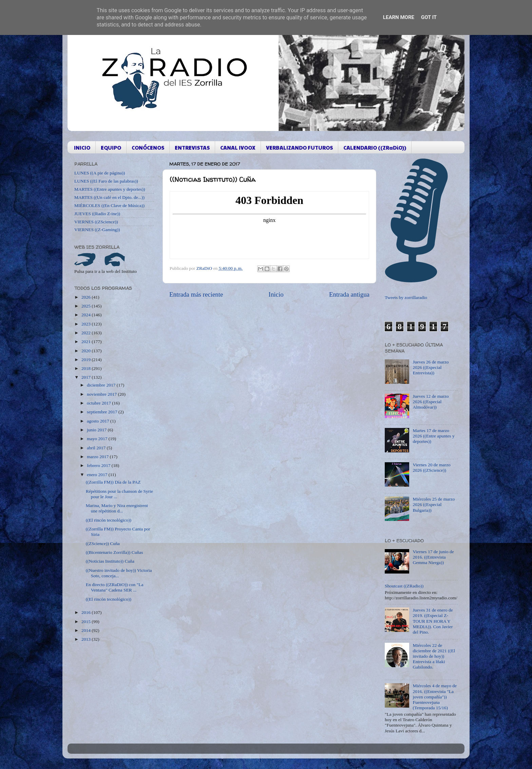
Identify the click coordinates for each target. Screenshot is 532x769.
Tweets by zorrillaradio (406, 297)
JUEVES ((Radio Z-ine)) (97, 214)
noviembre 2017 (102, 394)
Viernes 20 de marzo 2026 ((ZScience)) (431, 467)
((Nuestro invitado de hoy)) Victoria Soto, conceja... (119, 573)
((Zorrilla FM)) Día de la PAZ (113, 482)
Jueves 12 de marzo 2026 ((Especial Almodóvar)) (431, 402)
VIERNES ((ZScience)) (96, 222)
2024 (87, 315)
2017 (87, 377)
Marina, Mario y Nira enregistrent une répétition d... (117, 508)
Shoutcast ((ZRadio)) (404, 586)
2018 (87, 368)
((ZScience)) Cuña (103, 543)
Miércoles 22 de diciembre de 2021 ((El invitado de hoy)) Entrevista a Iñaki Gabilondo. (434, 656)
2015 (87, 622)
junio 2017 (97, 430)
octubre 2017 (99, 403)
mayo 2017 (98, 439)
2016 (87, 612)
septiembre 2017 (103, 412)
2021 (87, 342)
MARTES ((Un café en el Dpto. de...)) (109, 197)
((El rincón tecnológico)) (109, 520)
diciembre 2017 (102, 385)
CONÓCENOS (148, 147)
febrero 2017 (99, 465)
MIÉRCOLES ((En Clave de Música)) (109, 205)
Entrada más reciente (196, 294)
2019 (87, 360)
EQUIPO (111, 147)
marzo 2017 (98, 457)
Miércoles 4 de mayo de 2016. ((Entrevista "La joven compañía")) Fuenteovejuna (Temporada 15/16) (435, 697)
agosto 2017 (99, 421)
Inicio (276, 294)
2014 (87, 630)
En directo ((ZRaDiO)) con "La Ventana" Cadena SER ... (115, 587)
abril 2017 (97, 448)
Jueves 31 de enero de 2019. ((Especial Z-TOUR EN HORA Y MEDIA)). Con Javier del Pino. (433, 621)
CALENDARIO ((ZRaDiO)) (375, 147)
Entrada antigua (349, 294)
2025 (87, 306)
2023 (87, 324)
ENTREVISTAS (192, 147)
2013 (87, 639)
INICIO (82, 147)
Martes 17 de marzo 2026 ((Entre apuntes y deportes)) (433, 436)
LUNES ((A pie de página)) (100, 173)
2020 (87, 351)
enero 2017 (98, 475)
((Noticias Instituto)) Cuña (110, 561)
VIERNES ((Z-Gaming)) (97, 230)
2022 (87, 333)
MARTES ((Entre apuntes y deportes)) (110, 189)
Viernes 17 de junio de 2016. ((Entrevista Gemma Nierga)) (433, 557)
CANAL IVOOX (238, 147)
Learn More (399, 17)
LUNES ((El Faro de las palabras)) (106, 181)
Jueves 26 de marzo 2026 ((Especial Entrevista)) (431, 367)
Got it (429, 17)
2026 (87, 297)
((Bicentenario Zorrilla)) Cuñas (115, 552)
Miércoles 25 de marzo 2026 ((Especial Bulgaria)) (434, 504)
